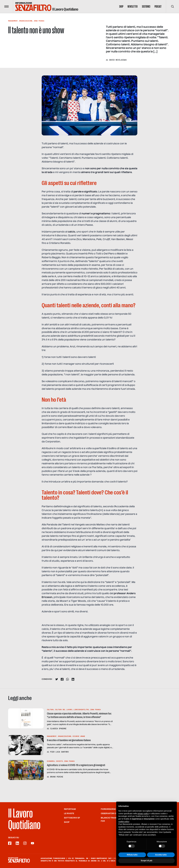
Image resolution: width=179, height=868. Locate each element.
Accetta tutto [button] (161, 859)
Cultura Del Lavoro (64, 710)
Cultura (50, 710)
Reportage (70, 809)
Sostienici (146, 6)
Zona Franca (39, 21)
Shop (121, 6)
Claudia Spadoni (58, 729)
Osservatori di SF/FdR (113, 814)
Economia (51, 761)
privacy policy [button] (143, 817)
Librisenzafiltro (81, 710)
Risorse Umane (79, 736)
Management (13, 21)
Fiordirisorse (108, 809)
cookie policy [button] (124, 825)
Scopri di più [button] (147, 864)
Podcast (158, 6)
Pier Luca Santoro (59, 752)
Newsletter (133, 6)
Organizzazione (26, 21)
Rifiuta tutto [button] (132, 859)
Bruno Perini (57, 777)
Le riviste (69, 814)
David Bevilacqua (118, 60)
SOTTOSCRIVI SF (72, 818)
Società (59, 761)
